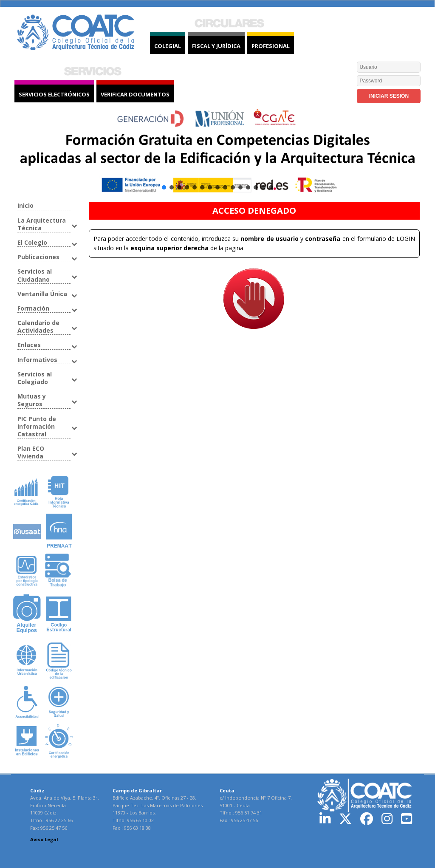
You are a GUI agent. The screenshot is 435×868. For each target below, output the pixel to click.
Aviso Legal (44, 839)
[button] (218, 153)
